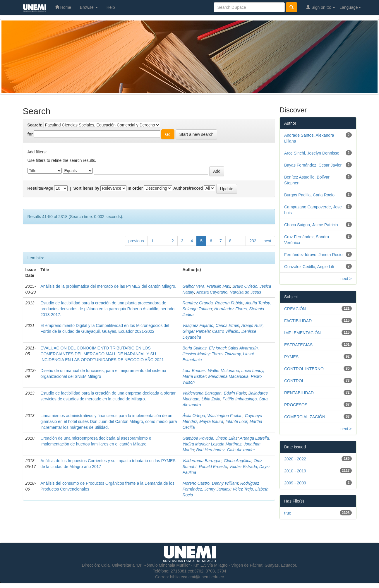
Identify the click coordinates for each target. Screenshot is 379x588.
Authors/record (188, 188)
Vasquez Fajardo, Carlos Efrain (211, 325)
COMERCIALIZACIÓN (305, 417)
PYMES (291, 357)
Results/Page (40, 188)
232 (253, 241)
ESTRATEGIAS (298, 345)
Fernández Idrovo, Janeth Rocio (313, 255)
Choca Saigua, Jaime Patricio (311, 225)
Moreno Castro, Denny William (210, 483)
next (267, 241)
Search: (35, 125)
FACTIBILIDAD (298, 321)
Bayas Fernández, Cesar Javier (313, 165)
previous (136, 241)
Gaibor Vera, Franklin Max (206, 286)
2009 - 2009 (295, 483)
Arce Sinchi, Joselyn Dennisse (312, 153)
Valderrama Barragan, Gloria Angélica (217, 461)
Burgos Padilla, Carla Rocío (309, 195)
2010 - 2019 (295, 471)
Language (350, 7)
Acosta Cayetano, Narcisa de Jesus (229, 292)
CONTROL (294, 381)
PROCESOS (296, 405)
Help (111, 7)
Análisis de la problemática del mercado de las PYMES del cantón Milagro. (108, 286)
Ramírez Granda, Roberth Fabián (213, 303)
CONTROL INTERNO (304, 369)
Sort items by (86, 188)
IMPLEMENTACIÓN (302, 333)
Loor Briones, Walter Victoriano (211, 371)
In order (135, 188)
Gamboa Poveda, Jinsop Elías (210, 438)
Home (63, 7)
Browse (89, 7)
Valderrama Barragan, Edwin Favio (214, 393)
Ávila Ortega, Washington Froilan (212, 416)
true (288, 513)
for (30, 134)
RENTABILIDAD (299, 393)
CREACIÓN (295, 309)
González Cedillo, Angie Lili (309, 267)
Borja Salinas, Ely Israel (204, 348)
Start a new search (197, 134)
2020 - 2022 (295, 459)
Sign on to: (321, 7)
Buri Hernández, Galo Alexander (225, 450)
